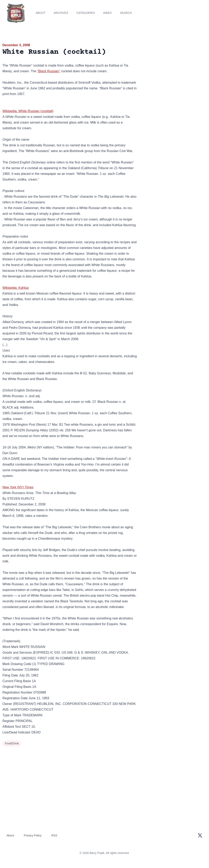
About (40, 13)
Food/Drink (12, 743)
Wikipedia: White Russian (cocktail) (28, 111)
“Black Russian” (49, 71)
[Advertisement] (174, 71)
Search (126, 13)
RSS (54, 835)
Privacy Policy (33, 835)
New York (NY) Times (18, 487)
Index (107, 13)
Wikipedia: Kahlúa (16, 288)
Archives (61, 13)
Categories (86, 13)
